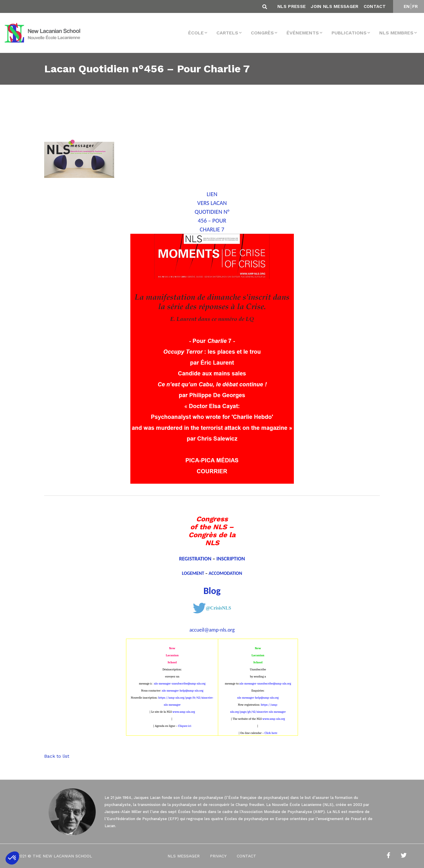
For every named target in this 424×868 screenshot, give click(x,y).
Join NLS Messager (334, 6)
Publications (349, 33)
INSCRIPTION (231, 559)
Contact (375, 6)
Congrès (262, 33)
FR (415, 6)
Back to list (57, 756)
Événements (303, 33)
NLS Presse (291, 6)
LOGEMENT (193, 573)
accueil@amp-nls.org (212, 630)
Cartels (227, 33)
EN (407, 6)
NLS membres (396, 33)
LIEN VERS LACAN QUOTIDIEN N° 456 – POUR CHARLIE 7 (212, 212)
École (196, 33)
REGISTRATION (195, 559)
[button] (12, 858)
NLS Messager (184, 856)
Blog (212, 591)
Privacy (218, 856)
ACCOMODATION (226, 573)
